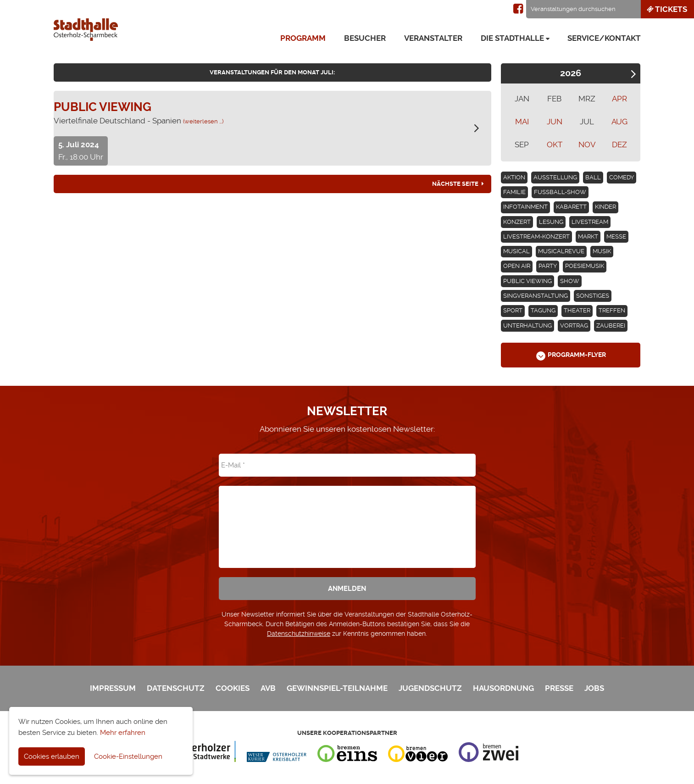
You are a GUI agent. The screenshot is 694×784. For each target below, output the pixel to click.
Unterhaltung (527, 325)
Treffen (612, 310)
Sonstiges (593, 296)
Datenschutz (176, 688)
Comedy (622, 177)
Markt (588, 236)
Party (548, 266)
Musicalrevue (561, 251)
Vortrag (574, 325)
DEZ (619, 145)
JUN (555, 122)
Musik (602, 251)
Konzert (517, 222)
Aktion (514, 177)
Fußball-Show (560, 192)
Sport (513, 310)
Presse (559, 688)
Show (570, 281)
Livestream (590, 222)
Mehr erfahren (123, 733)
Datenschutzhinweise (299, 634)
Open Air (517, 266)
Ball (593, 177)
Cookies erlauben (52, 756)
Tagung (543, 310)
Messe (616, 236)
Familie (514, 192)
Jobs (594, 688)
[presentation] (347, 520)
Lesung (551, 222)
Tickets (666, 9)
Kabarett (571, 207)
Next (633, 74)
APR (619, 99)
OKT (555, 145)
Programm (303, 38)
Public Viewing (527, 281)
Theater (577, 310)
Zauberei (611, 325)
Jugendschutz (430, 688)
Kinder (605, 207)
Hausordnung (503, 688)
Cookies (233, 688)
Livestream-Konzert (536, 236)
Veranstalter (433, 38)
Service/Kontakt (604, 38)
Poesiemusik (585, 266)
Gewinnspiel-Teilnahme (337, 688)
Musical (516, 251)
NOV (587, 145)
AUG (619, 122)
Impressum (113, 688)
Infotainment (525, 207)
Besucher (365, 38)
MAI (522, 122)
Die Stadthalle (512, 38)
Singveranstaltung (536, 296)
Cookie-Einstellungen (128, 756)
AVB (268, 688)
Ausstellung (555, 177)
